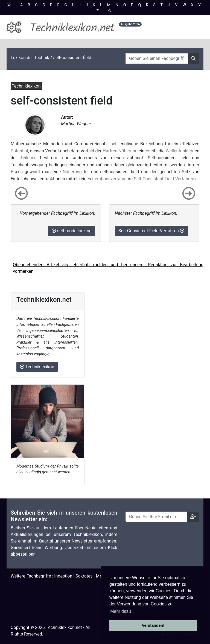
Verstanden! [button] (153, 625)
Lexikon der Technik (30, 58)
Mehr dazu (121, 611)
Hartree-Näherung (120, 151)
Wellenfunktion (180, 151)
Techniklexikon (37, 367)
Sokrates (84, 576)
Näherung (72, 172)
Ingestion (63, 576)
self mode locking (72, 231)
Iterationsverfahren (111, 179)
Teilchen (28, 158)
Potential (19, 151)
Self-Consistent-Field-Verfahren (164, 179)
